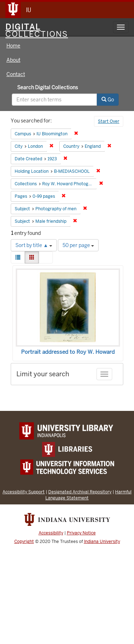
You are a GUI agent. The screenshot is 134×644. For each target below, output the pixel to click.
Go (108, 100)
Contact (16, 74)
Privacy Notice (81, 533)
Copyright (24, 542)
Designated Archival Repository (80, 492)
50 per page (78, 245)
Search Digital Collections (48, 87)
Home (13, 46)
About (13, 60)
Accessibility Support (24, 492)
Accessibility (51, 533)
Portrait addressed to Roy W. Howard (68, 352)
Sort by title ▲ (34, 245)
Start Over (109, 121)
